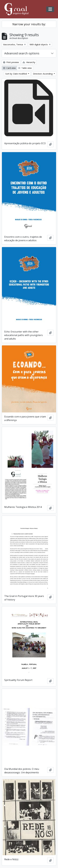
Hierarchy (29, 62)
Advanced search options (22, 53)
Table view (25, 68)
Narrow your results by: (29, 24)
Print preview (11, 62)
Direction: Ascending (43, 74)
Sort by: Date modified (16, 74)
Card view (9, 68)
